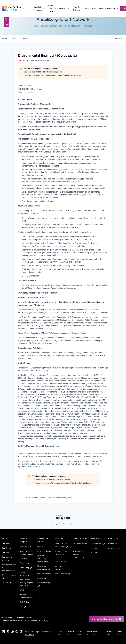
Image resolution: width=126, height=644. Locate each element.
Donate (40, 547)
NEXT (22, 590)
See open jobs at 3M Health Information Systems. (43, 72)
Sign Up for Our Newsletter (106, 619)
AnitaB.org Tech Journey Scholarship (79, 554)
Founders (23, 559)
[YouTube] (12, 632)
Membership (26, 568)
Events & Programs (39, 8)
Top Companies (63, 574)
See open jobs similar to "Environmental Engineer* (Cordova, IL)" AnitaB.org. (53, 75)
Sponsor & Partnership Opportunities (43, 559)
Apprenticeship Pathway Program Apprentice (26, 583)
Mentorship (26, 547)
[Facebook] (7, 20)
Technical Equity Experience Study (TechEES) (63, 554)
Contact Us (114, 544)
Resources (90, 8)
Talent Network (27, 563)
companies (25, 39)
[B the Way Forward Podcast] (21, 632)
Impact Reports (62, 562)
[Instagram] (8, 632)
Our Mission (7, 544)
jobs (13, 39)
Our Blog (96, 548)
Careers (7, 583)
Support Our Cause (52, 8)
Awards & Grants (77, 8)
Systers (42, 578)
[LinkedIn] (7, 25)
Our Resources (98, 544)
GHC (23, 607)
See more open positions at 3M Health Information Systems (49, 498)
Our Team (6, 553)
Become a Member (109, 8)
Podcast (95, 553)
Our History (7, 548)
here (61, 461)
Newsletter (114, 548)
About (26, 8)
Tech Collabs (26, 602)
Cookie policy (68, 524)
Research (64, 8)
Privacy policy (57, 524)
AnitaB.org (30, 635)
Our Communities (44, 574)
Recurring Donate (44, 551)
